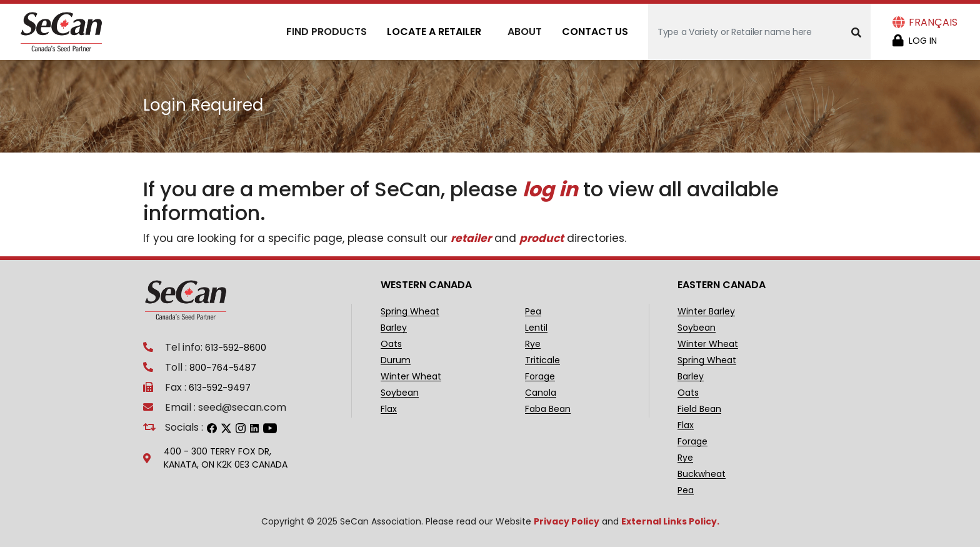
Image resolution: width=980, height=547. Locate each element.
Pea (533, 312)
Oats (391, 344)
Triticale (542, 360)
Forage (540, 377)
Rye (533, 344)
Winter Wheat (411, 377)
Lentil (536, 328)
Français (933, 22)
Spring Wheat (410, 312)
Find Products (327, 32)
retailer (471, 238)
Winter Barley (706, 312)
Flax (389, 409)
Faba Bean (548, 409)
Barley (394, 328)
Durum (396, 360)
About (525, 32)
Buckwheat (702, 474)
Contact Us (595, 32)
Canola (541, 393)
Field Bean (699, 409)
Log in (923, 41)
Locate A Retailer (434, 32)
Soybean (400, 393)
